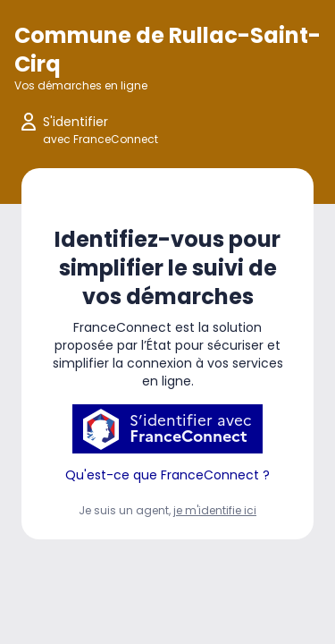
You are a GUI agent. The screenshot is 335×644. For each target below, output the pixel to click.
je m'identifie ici (215, 510)
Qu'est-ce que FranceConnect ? (167, 475)
